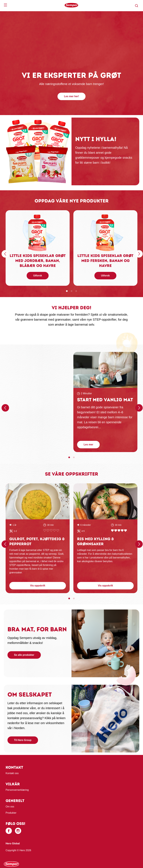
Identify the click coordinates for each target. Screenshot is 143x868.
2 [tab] (71, 291)
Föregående (5, 252)
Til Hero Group (23, 740)
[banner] (71, 5)
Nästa (138, 252)
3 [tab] (76, 291)
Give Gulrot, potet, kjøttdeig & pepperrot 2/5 (48, 530)
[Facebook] (9, 831)
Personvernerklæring (17, 790)
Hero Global (13, 843)
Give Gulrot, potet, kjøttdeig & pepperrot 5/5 (58, 530)
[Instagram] (18, 831)
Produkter (11, 813)
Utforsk (38, 276)
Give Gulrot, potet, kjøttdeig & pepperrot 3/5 (51, 530)
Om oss (10, 807)
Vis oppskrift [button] (38, 586)
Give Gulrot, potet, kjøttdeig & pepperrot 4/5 (54, 530)
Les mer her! (71, 96)
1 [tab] (67, 291)
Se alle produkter (24, 655)
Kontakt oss (12, 773)
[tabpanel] (38, 248)
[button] (137, 6)
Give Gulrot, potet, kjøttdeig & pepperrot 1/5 (45, 530)
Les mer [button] (88, 445)
